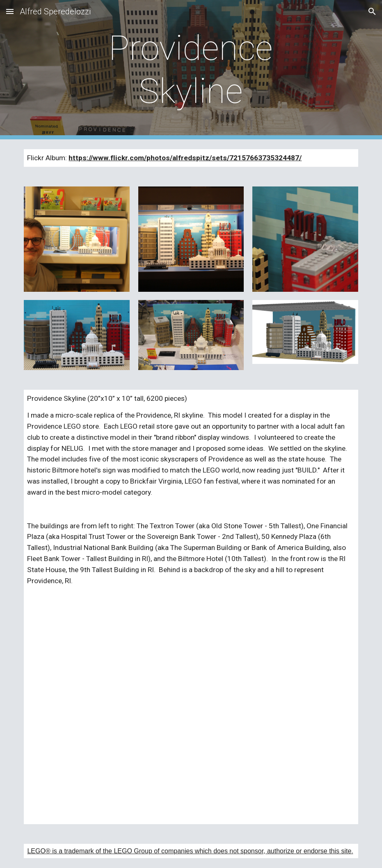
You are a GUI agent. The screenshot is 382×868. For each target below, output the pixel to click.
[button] (10, 11)
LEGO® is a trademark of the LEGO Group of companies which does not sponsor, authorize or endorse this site (189, 851)
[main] (191, 70)
